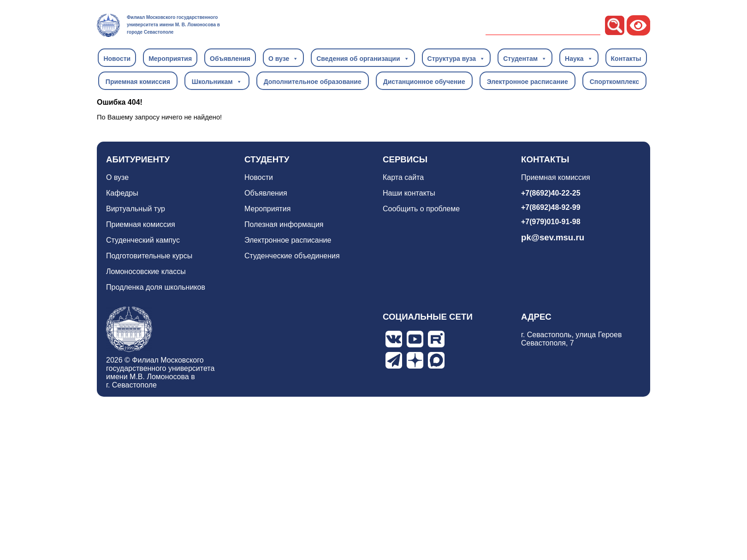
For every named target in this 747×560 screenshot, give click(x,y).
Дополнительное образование (313, 82)
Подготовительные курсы (149, 256)
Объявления (230, 59)
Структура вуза (456, 58)
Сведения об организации (363, 58)
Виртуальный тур (136, 209)
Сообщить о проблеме (421, 209)
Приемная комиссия (138, 82)
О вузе (283, 58)
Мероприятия (170, 59)
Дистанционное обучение (424, 82)
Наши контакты (409, 193)
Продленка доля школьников (156, 287)
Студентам (525, 58)
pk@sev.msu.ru (553, 237)
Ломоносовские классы (146, 271)
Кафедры (122, 193)
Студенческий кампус (143, 240)
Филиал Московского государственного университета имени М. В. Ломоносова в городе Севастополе (173, 25)
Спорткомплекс (614, 82)
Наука (579, 58)
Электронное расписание (528, 82)
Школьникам (217, 81)
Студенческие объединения (292, 256)
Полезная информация (284, 224)
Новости (117, 59)
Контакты (626, 59)
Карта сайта (403, 177)
